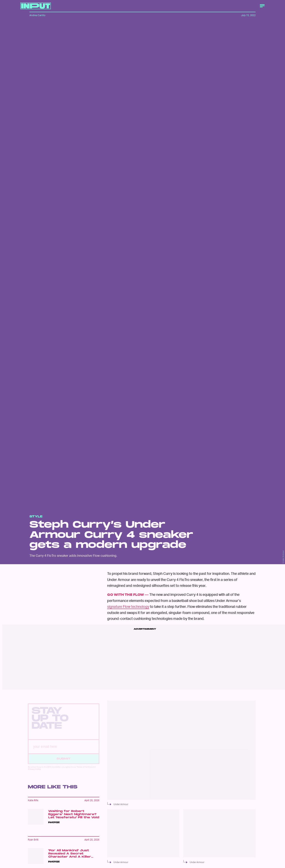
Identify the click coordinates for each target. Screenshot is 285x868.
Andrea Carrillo (37, 15)
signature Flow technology (128, 606)
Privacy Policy (34, 772)
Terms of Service (84, 770)
